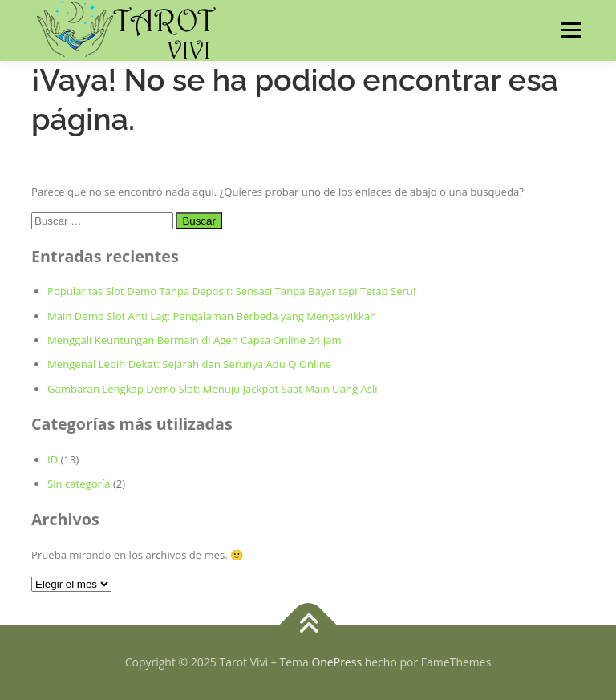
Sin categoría (79, 484)
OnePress (336, 662)
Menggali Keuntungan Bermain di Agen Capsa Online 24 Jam (195, 340)
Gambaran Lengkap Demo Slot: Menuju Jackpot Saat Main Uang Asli (213, 389)
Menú (571, 30)
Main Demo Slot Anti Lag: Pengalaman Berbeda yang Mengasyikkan (212, 316)
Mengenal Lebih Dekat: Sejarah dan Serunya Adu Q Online (189, 364)
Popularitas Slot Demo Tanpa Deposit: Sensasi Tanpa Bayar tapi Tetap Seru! (231, 291)
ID (53, 459)
